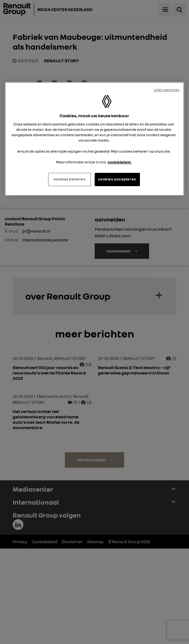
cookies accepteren (117, 179)
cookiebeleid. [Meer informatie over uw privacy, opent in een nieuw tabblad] (120, 162)
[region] (94, 139)
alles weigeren (167, 90)
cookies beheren (70, 179)
